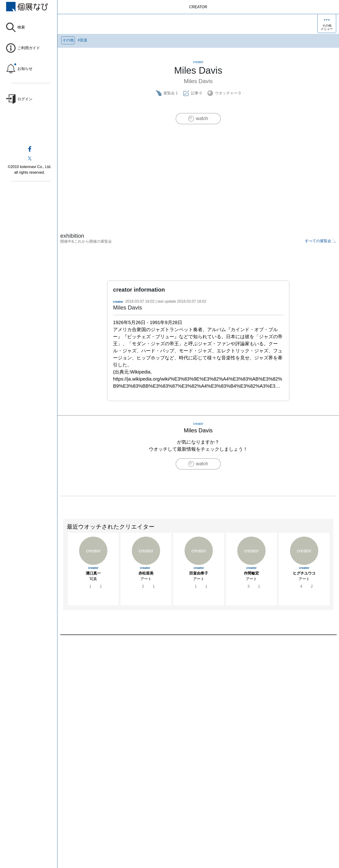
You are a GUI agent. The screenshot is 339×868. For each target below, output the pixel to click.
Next (333, 573)
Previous (63, 573)
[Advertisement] (198, 169)
